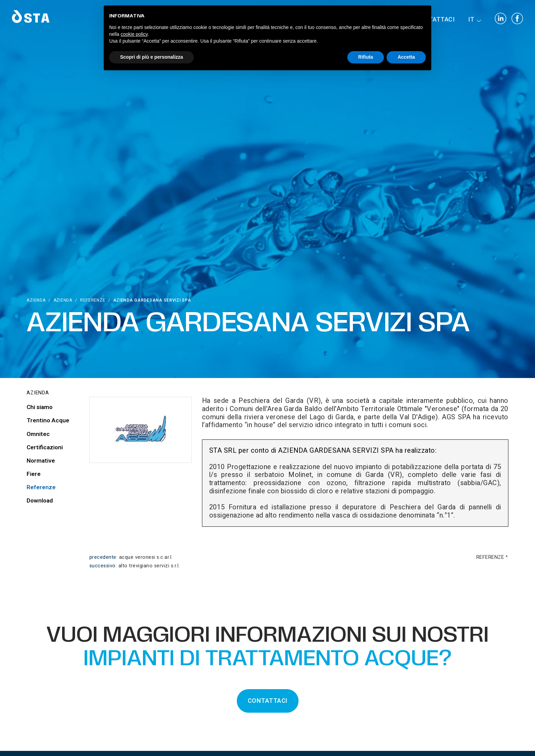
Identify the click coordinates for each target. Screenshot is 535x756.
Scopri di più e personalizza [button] (151, 57)
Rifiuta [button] (366, 57)
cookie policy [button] (134, 34)
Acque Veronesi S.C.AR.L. (146, 557)
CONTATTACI (268, 701)
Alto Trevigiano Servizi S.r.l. (149, 566)
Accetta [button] (406, 57)
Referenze (93, 300)
